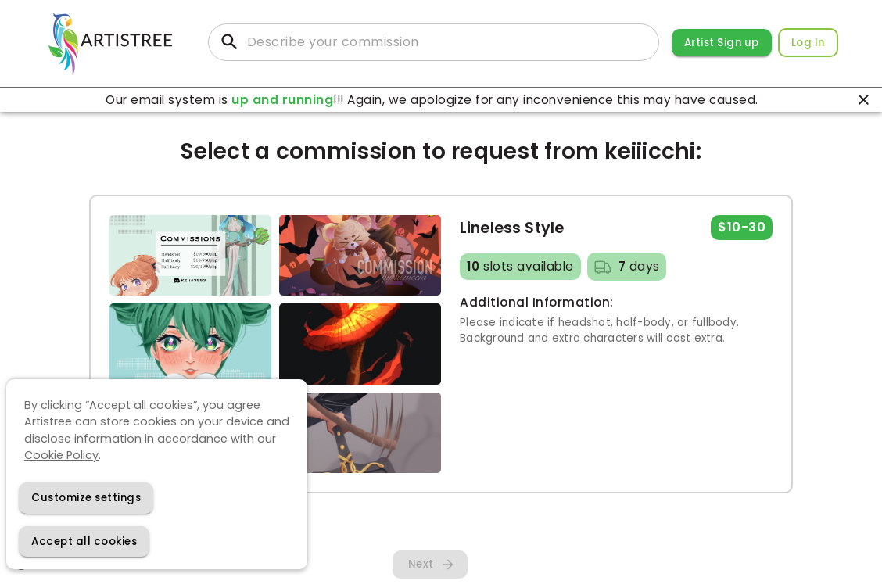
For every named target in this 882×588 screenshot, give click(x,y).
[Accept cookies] (84, 541)
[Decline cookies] (86, 498)
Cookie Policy (61, 455)
